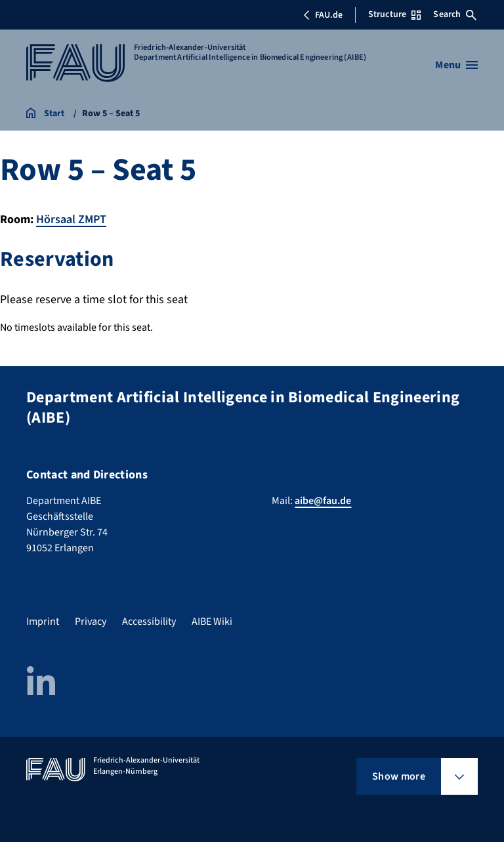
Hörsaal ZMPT (71, 220)
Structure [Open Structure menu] (394, 14)
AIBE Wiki (212, 621)
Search (455, 14)
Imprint (43, 621)
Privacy (91, 621)
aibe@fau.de (323, 501)
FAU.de (323, 15)
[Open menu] (456, 65)
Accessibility (149, 621)
